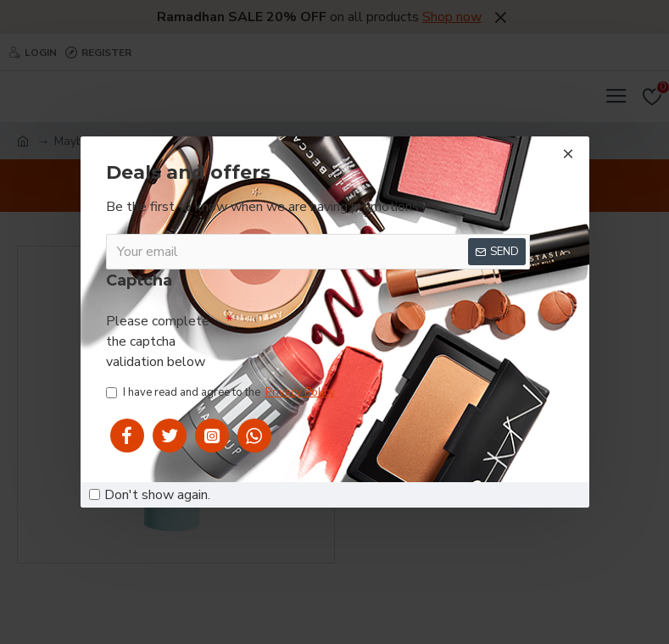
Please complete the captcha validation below (158, 341)
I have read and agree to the (222, 394)
